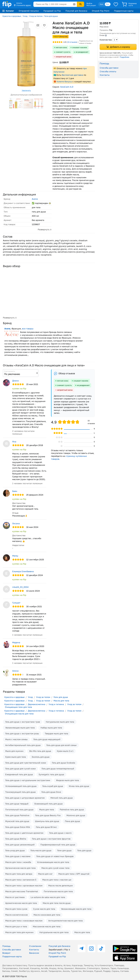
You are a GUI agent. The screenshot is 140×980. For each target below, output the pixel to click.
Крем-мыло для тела (16, 757)
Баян (15, 491)
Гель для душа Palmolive (17, 815)
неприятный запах (64, 57)
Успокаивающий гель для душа (21, 786)
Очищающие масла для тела (19, 714)
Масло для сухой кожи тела (55, 868)
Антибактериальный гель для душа (23, 745)
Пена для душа (72, 821)
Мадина (16, 642)
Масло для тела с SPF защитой (74, 874)
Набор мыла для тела (51, 728)
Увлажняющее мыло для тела (20, 728)
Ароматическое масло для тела (21, 903)
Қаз (101, 4)
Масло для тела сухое (16, 909)
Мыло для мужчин (14, 751)
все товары (28, 329)
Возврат (6, 953)
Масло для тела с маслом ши (57, 880)
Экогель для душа (41, 757)
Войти (89, 3)
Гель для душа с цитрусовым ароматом (25, 798)
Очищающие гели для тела (18, 707)
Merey (15, 556)
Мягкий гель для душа (62, 798)
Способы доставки (109, 68)
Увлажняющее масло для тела (76, 909)
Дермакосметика (37, 704)
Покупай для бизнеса (76, 11)
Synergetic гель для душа (51, 774)
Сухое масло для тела (44, 909)
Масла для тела (61, 701)
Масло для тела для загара (19, 874)
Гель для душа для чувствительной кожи (26, 763)
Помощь (6, 946)
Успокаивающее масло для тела (53, 862)
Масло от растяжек (15, 897)
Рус (108, 4)
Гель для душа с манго (60, 833)
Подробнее (124, 57)
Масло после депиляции (61, 885)
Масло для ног (45, 874)
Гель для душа (84, 850)
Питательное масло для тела (58, 891)
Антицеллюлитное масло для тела (65, 921)
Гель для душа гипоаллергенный (58, 769)
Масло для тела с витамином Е (21, 880)
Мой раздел (91, 5)
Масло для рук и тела (16, 926)
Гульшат (16, 603)
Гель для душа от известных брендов (55, 856)
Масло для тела (82, 932)
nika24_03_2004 (20, 587)
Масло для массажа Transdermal (22, 891)
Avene (35, 199)
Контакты (105, 75)
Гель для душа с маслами (18, 856)
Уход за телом (36, 16)
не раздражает (82, 52)
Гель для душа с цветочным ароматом (24, 833)
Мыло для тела (47, 809)
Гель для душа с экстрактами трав (23, 722)
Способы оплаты (108, 71)
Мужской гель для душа (17, 821)
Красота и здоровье (12, 16)
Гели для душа (51, 16)
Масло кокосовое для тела (47, 915)
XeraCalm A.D (67, 87)
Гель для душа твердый (17, 804)
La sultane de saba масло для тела (48, 897)
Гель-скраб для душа (53, 786)
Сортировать (10, 371)
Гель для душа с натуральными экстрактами (28, 780)
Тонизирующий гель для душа (20, 792)
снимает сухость (63, 52)
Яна (14, 442)
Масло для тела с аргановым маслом (24, 885)
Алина (15, 671)
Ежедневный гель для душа (19, 774)
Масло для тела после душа (57, 903)
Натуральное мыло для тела (60, 722)
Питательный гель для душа (19, 809)
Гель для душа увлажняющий (20, 845)
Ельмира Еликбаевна (23, 571)
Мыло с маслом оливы (16, 739)
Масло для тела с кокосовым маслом (24, 921)
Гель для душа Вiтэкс (46, 827)
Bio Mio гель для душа (40, 751)
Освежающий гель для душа (48, 804)
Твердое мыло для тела (56, 733)
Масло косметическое (16, 915)
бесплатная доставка (72, 75)
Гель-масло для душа (41, 850)
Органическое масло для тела (20, 868)
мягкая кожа (61, 47)
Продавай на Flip (52, 11)
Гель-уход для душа (15, 850)
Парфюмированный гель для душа (58, 845)
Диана (15, 381)
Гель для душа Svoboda (64, 763)
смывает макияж (80, 47)
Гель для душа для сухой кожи (20, 769)
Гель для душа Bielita (16, 839)
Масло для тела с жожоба (18, 862)
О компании (35, 946)
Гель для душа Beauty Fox (48, 815)
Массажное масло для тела (47, 926)
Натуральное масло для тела (54, 932)
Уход (25, 16)
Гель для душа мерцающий (47, 739)
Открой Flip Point (101, 11)
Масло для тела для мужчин (19, 932)
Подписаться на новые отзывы (86, 42)
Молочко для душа (76, 815)
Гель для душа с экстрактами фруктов (51, 839)
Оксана (16, 523)
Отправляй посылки (29, 11)
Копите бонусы (64, 81)
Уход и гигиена (56, 704)
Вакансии (34, 953)
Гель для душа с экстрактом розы (22, 733)
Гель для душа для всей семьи (61, 745)
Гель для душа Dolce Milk (18, 827)
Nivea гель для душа (79, 786)
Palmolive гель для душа (72, 809)
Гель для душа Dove (51, 792)
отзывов (72, 42)
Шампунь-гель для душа (47, 821)
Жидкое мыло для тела (67, 780)
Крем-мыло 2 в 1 (65, 751)
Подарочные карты (124, 11)
